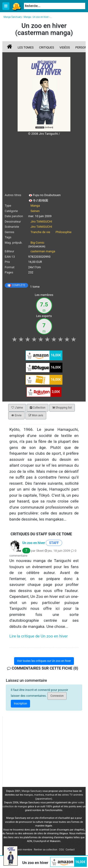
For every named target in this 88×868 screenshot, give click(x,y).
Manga (16, 6)
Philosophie (64, 232)
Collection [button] (38, 408)
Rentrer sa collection (46, 850)
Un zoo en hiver (34, 543)
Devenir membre (23, 850)
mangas (28, 795)
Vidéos (65, 47)
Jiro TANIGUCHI (41, 222)
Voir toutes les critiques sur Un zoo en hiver (44, 661)
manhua (50, 795)
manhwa (39, 795)
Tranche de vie (40, 232)
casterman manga (43, 251)
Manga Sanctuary (32, 791)
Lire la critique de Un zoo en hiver (39, 636)
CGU (61, 850)
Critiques (47, 47)
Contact (70, 850)
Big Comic (37, 243)
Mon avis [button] (36, 415)
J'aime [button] (17, 408)
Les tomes (26, 47)
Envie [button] (16, 415)
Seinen (35, 211)
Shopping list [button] (62, 408)
